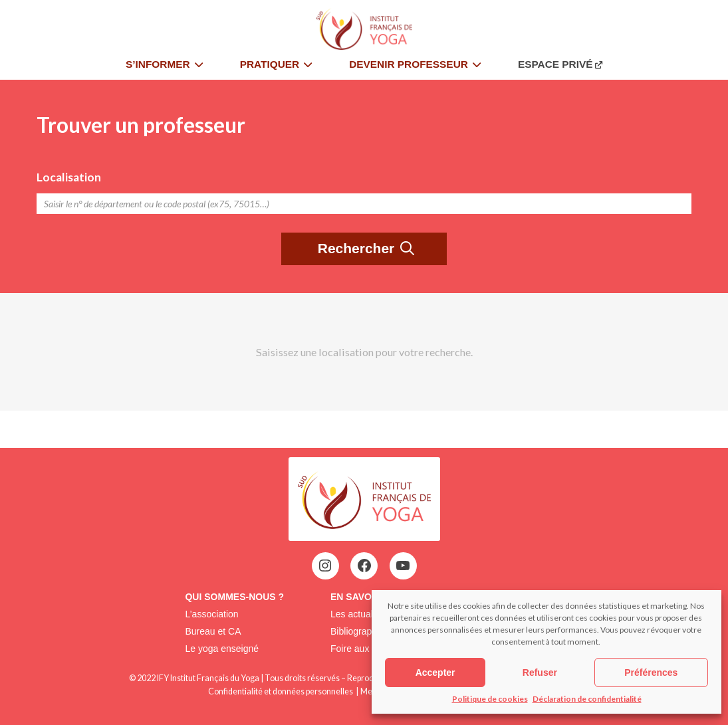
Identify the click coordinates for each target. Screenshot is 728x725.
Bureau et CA (213, 631)
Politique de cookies (490, 699)
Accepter (435, 673)
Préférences (651, 673)
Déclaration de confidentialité (587, 699)
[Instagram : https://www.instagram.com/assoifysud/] (325, 566)
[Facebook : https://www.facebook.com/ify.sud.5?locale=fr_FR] (364, 566)
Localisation (69, 177)
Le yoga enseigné (222, 649)
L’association (211, 614)
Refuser (540, 673)
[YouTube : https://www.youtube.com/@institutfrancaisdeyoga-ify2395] (403, 566)
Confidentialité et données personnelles (281, 691)
